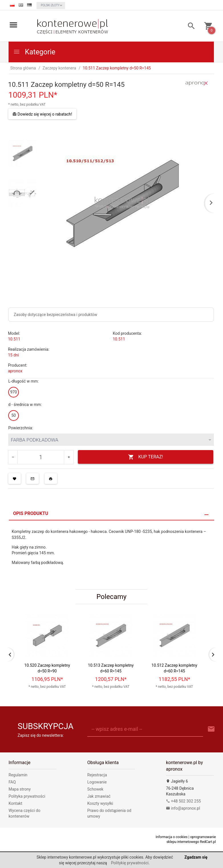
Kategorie (34, 52)
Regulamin (18, 775)
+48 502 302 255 (183, 801)
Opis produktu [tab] (31, 513)
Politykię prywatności (130, 863)
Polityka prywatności (27, 796)
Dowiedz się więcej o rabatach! (42, 114)
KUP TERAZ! (146, 457)
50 (14, 415)
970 (14, 392)
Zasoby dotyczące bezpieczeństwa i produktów (55, 315)
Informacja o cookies (172, 837)
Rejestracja (97, 775)
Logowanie (97, 782)
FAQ (12, 782)
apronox (15, 371)
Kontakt (15, 803)
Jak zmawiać (99, 796)
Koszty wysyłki (100, 803)
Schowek (95, 789)
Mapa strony (20, 789)
